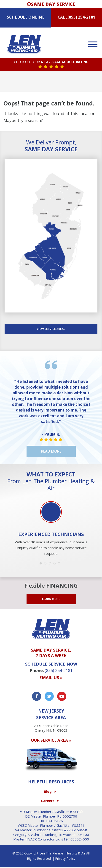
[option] (51, 529)
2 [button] (46, 564)
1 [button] (42, 564)
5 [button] (60, 564)
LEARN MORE (51, 599)
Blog (48, 791)
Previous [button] (9, 515)
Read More (51, 451)
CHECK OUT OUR (51, 62)
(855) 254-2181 (81, 17)
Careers (48, 801)
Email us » (51, 678)
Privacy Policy (65, 858)
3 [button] (51, 564)
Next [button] (93, 515)
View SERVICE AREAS (51, 329)
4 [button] (56, 564)
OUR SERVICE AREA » (51, 740)
